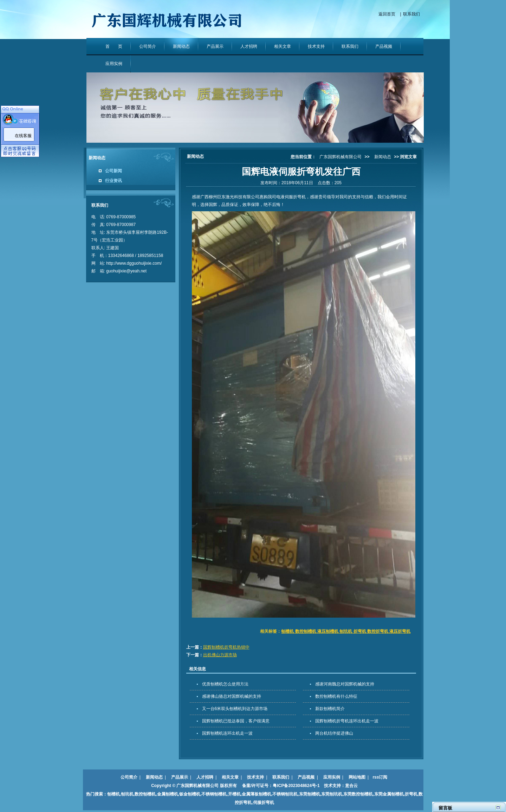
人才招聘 (249, 46)
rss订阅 (380, 777)
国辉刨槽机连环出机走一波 (227, 733)
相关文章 (283, 46)
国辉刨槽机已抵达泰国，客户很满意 (236, 721)
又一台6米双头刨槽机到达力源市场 (235, 709)
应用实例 (114, 64)
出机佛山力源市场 (220, 655)
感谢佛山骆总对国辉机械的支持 (232, 696)
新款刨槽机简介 (330, 709)
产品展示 (215, 46)
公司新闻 (113, 171)
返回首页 (387, 14)
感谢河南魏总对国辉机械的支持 (345, 684)
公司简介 (148, 46)
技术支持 (316, 46)
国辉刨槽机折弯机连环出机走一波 (347, 721)
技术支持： (332, 786)
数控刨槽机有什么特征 (336, 696)
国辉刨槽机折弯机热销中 (226, 647)
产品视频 (384, 46)
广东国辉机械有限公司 (340, 157)
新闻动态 (181, 46)
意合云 (351, 786)
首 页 (114, 46)
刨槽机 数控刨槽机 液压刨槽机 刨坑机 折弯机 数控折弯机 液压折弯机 (346, 631)
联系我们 (411, 14)
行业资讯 (113, 181)
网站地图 (357, 777)
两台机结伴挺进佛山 (334, 733)
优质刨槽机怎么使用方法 (225, 684)
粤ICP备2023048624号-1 (296, 786)
